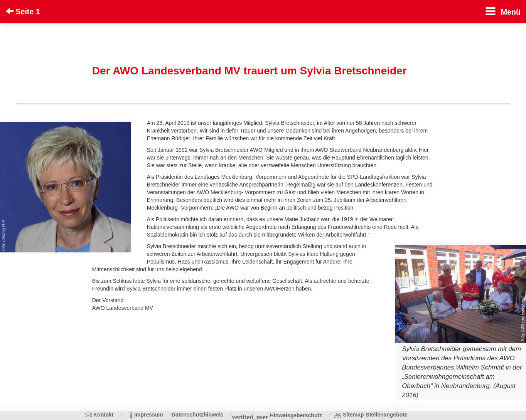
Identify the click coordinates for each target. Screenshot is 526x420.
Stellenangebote (387, 415)
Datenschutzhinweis (198, 415)
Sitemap (353, 415)
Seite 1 (23, 12)
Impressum (149, 415)
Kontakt (103, 415)
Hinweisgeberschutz (296, 415)
